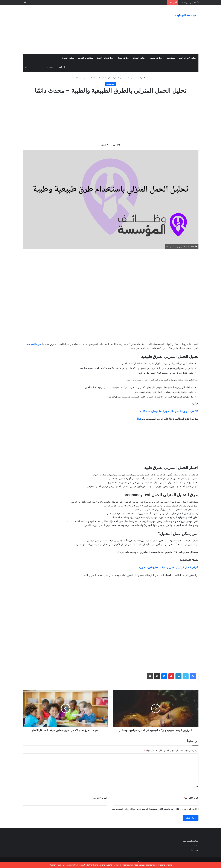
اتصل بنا (195, 850)
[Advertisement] (81, 30)
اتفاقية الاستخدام (191, 846)
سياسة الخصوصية (191, 841)
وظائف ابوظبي (155, 58)
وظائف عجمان (123, 58)
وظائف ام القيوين (85, 58)
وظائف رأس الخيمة (105, 58)
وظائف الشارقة (139, 58)
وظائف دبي (170, 58)
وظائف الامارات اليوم (188, 58)
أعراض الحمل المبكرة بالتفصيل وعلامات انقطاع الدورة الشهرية (168, 568)
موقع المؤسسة (34, 344)
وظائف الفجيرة (68, 58)
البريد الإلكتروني (191, 798)
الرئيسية (141, 78)
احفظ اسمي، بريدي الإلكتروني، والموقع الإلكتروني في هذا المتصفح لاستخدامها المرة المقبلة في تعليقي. (154, 809)
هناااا (139, 419)
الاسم (195, 787)
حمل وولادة (130, 78)
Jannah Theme (56, 865)
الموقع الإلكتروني (100, 798)
